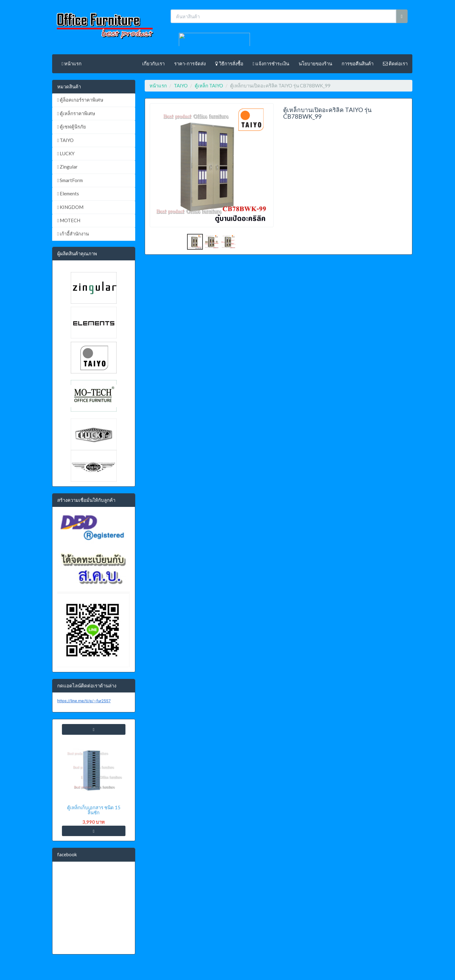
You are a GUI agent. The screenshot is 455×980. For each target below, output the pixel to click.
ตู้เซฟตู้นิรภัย (72, 127)
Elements (68, 193)
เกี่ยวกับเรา (153, 63)
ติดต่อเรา (395, 63)
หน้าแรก (72, 63)
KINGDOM (70, 207)
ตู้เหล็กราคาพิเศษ (76, 113)
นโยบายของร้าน (315, 63)
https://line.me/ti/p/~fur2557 (84, 701)
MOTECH (69, 220)
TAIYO (65, 140)
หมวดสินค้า (69, 86)
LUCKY (66, 153)
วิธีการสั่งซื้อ (229, 63)
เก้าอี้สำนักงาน (73, 234)
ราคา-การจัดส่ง (190, 63)
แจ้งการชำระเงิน (271, 63)
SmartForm (70, 180)
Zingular (67, 167)
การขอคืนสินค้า (358, 63)
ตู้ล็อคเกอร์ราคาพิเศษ (80, 100)
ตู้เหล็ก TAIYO (209, 86)
